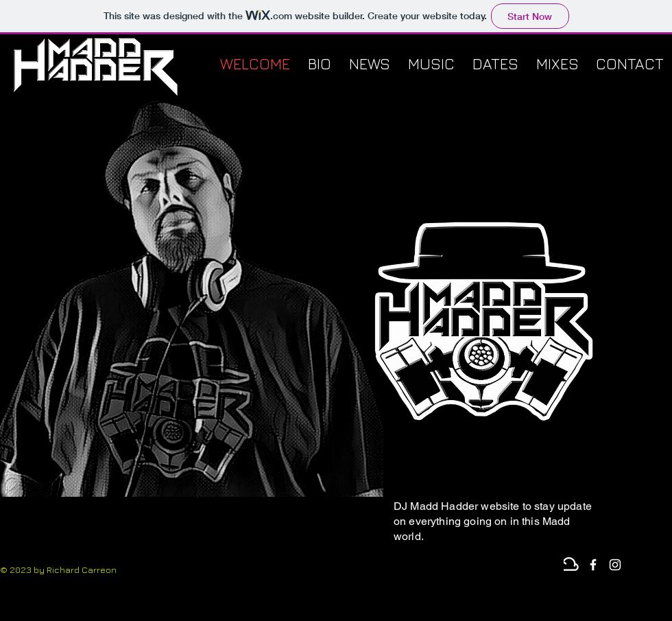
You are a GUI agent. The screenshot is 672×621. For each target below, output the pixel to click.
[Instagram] (615, 565)
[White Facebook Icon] (593, 565)
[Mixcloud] (571, 565)
